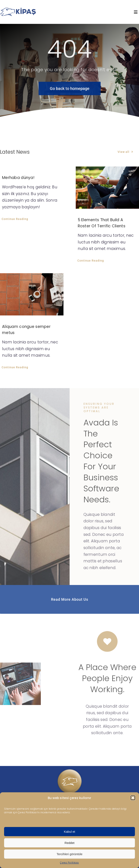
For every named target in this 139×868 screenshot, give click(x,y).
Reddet (69, 843)
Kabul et (69, 832)
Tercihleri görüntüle (69, 854)
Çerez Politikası (69, 863)
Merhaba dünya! (18, 178)
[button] (133, 798)
